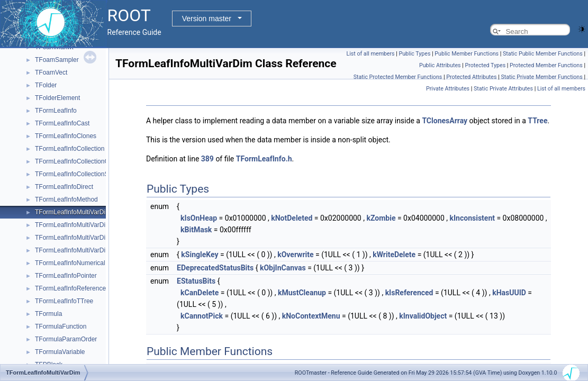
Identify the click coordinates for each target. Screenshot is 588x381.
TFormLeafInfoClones (66, 136)
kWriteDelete (394, 255)
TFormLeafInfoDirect (64, 187)
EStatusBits (196, 281)
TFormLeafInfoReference (70, 288)
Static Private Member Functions (541, 77)
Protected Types (485, 65)
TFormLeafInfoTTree (64, 301)
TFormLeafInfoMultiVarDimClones (83, 225)
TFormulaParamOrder (66, 339)
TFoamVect (51, 72)
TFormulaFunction (61, 326)
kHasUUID (509, 293)
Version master (207, 19)
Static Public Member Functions (543, 54)
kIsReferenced (409, 293)
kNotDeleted (292, 218)
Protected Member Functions (546, 65)
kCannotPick (202, 316)
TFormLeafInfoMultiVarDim (73, 212)
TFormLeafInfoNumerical (70, 263)
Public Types (414, 54)
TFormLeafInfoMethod (66, 199)
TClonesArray (445, 121)
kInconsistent (472, 218)
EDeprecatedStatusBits (215, 268)
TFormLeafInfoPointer (66, 276)
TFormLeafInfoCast (62, 123)
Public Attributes (440, 65)
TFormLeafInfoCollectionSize (76, 174)
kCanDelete (200, 293)
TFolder (46, 85)
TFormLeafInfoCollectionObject (79, 161)
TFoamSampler (57, 60)
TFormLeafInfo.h (264, 159)
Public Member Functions (467, 54)
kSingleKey (200, 255)
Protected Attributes (471, 77)
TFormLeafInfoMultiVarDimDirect (81, 250)
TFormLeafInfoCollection (70, 149)
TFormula (48, 314)
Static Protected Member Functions (398, 77)
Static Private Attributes (503, 89)
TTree (537, 121)
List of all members (370, 54)
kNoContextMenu (311, 316)
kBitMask (196, 230)
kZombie (381, 218)
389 (207, 159)
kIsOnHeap (199, 218)
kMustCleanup (302, 293)
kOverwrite (295, 255)
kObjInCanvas (283, 268)
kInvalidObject (423, 316)
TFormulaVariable (60, 352)
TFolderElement (57, 98)
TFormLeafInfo (56, 111)
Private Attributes (448, 89)
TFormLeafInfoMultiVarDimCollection (87, 238)
